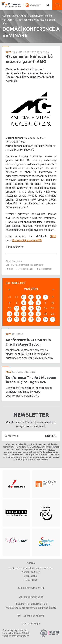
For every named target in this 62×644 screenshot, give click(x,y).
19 (17, 314)
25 (9, 319)
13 (24, 308)
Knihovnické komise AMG (27, 240)
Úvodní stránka (10, 16)
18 (9, 314)
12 (17, 308)
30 (24, 297)
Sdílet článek (44, 269)
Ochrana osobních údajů (31, 597)
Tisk (9, 269)
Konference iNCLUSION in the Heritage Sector (28, 342)
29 (38, 319)
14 (31, 308)
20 (24, 314)
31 (31, 297)
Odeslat (51, 436)
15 (38, 308)
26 (17, 319)
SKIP (53, 236)
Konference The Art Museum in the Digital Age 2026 (31, 380)
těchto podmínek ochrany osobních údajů (29, 451)
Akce (23, 16)
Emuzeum (17, 261)
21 (31, 314)
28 (31, 319)
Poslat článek (25, 269)
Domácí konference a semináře (28, 265)
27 (24, 319)
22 (38, 314)
